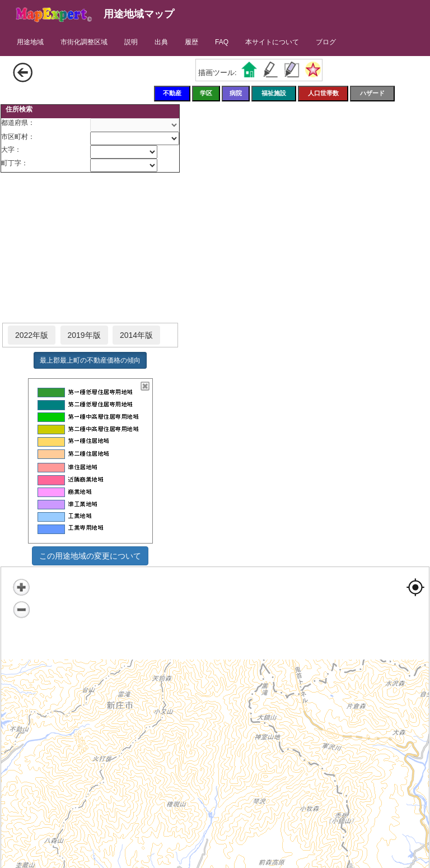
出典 (161, 42)
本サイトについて (272, 42)
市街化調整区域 (84, 42)
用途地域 (30, 42)
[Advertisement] (90, 248)
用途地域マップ (139, 14)
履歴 (191, 42)
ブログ (326, 42)
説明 (131, 42)
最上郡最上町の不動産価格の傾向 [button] (90, 360)
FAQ (222, 42)
